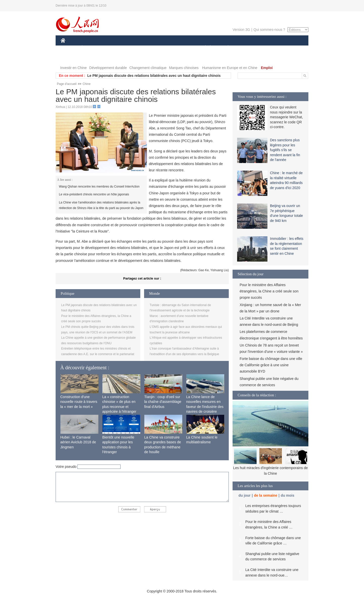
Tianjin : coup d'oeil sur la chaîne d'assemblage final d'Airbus (163, 402)
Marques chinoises (184, 68)
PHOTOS (290, 48)
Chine (87, 84)
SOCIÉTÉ (203, 48)
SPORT (246, 48)
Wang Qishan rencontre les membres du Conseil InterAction (99, 187)
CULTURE (180, 48)
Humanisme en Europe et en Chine (230, 68)
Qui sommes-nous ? (269, 30)
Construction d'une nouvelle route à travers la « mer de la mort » (79, 402)
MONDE (114, 48)
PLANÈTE (225, 48)
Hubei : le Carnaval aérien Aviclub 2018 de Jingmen (78, 442)
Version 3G (241, 30)
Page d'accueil (67, 84)
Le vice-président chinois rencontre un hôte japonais (94, 194)
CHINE (69, 48)
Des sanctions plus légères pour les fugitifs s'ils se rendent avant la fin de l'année (285, 150)
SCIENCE (158, 48)
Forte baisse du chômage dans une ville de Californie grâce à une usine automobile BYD (271, 365)
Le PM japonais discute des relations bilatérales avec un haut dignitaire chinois (154, 76)
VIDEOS (71, 58)
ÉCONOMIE (91, 48)
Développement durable (108, 68)
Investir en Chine (73, 68)
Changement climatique (148, 68)
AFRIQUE (136, 48)
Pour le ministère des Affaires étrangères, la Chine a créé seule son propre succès (269, 291)
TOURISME (267, 48)
